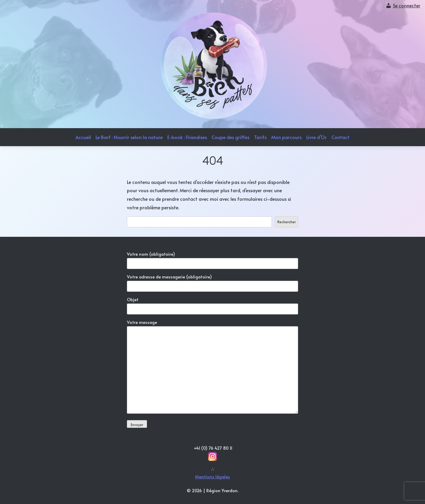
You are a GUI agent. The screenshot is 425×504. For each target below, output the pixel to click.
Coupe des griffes (231, 137)
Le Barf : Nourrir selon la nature (129, 137)
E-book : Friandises (187, 137)
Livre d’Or (317, 137)
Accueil (83, 137)
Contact (340, 137)
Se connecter (407, 5)
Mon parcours (286, 137)
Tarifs (260, 137)
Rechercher (287, 222)
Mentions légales (212, 477)
